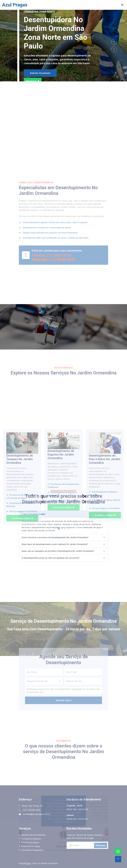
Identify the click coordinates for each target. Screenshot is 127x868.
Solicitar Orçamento (40, 73)
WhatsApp (33, 81)
